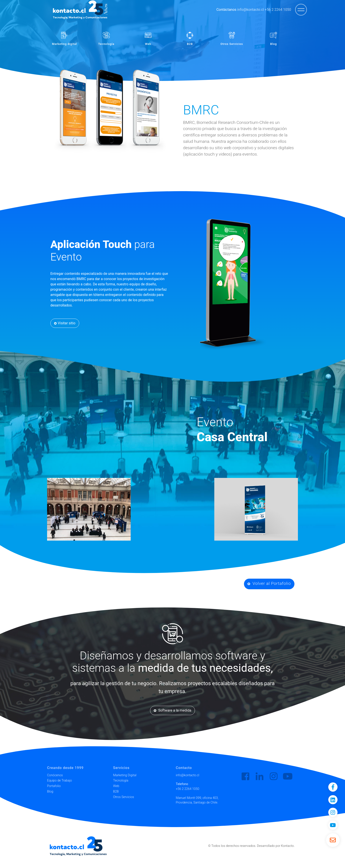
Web (116, 786)
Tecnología (121, 781)
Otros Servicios (124, 797)
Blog (50, 792)
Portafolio (54, 786)
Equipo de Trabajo (60, 781)
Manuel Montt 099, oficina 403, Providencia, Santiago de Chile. (197, 800)
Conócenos (55, 775)
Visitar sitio (65, 323)
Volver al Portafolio (269, 583)
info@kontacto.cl (250, 10)
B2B (116, 792)
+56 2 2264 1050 (278, 10)
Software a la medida (173, 710)
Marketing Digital (125, 775)
